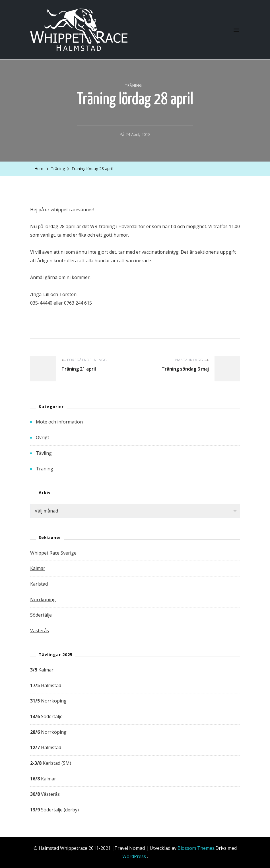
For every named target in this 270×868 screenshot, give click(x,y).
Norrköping (43, 600)
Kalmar (38, 568)
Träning (134, 85)
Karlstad (39, 584)
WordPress (134, 856)
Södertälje (41, 615)
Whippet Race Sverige (53, 553)
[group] (135, 740)
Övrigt (43, 437)
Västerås (40, 631)
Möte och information (59, 422)
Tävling (44, 453)
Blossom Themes (196, 848)
